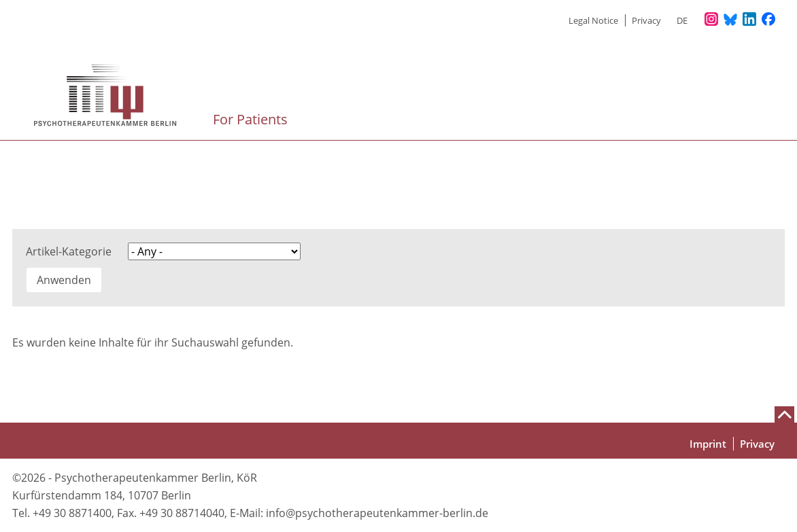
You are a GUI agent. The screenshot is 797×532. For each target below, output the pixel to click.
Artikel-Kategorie (69, 251)
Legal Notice (593, 20)
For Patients (252, 119)
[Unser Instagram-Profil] (711, 20)
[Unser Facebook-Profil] (768, 20)
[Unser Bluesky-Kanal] (730, 20)
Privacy (646, 20)
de (682, 20)
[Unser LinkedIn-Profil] (749, 20)
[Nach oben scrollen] (784, 414)
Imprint (708, 444)
